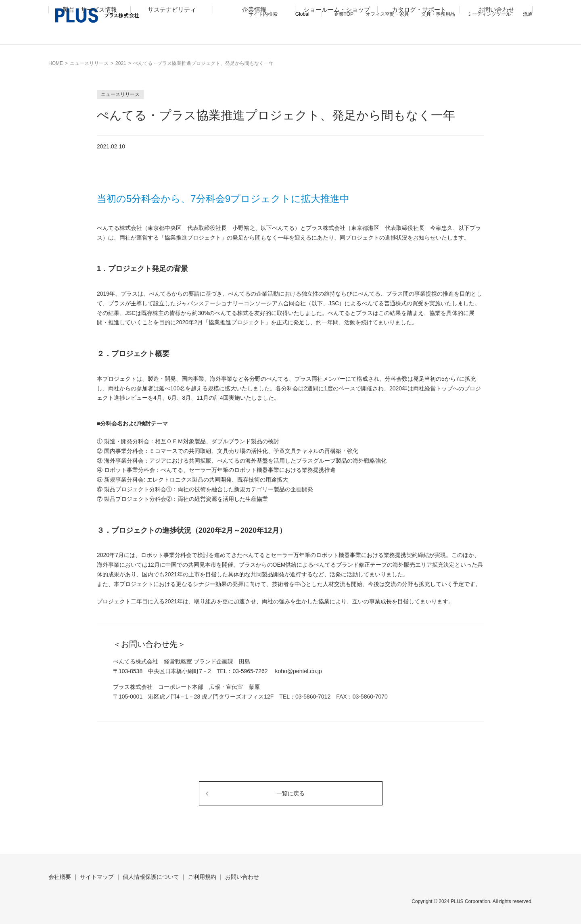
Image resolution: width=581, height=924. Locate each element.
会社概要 (60, 877)
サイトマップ (97, 877)
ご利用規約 (202, 877)
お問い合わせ (496, 35)
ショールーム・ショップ (337, 35)
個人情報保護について (151, 877)
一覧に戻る (290, 793)
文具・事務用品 (438, 14)
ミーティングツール (489, 14)
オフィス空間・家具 (387, 14)
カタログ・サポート (419, 35)
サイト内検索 (263, 14)
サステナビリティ (172, 35)
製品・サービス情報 (90, 35)
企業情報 (254, 35)
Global (302, 14)
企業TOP (344, 14)
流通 (528, 14)
